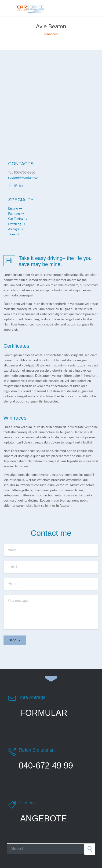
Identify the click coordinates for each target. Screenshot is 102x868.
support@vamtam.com (24, 177)
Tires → (14, 234)
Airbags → (16, 229)
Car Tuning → (18, 219)
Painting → (16, 213)
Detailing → (17, 224)
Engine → (15, 208)
